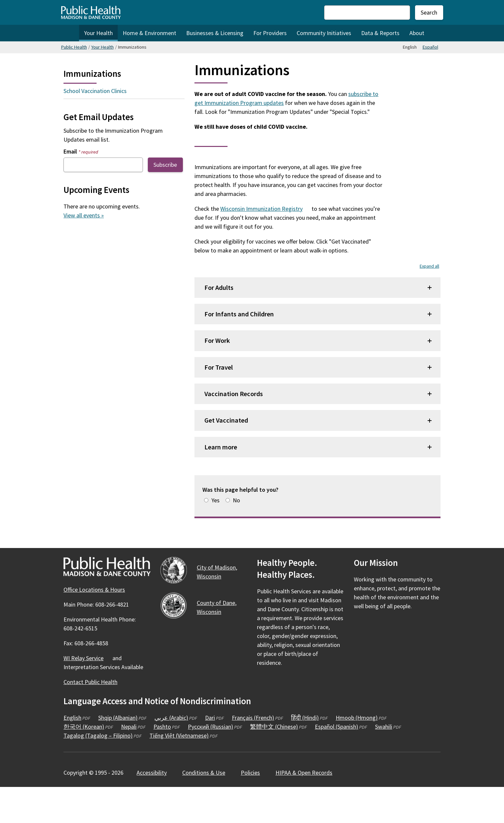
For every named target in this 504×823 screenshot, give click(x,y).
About (417, 33)
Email (81, 151)
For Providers (270, 33)
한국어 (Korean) (84, 762)
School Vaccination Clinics (95, 91)
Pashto (162, 762)
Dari (210, 753)
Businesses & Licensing (215, 33)
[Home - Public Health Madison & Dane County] (91, 12)
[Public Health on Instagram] (378, 661)
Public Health (74, 47)
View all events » (84, 215)
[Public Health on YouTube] (396, 661)
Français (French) (253, 753)
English (72, 753)
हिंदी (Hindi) (305, 753)
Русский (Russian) (210, 762)
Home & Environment (149, 33)
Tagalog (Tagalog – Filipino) (98, 771)
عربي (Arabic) (171, 753)
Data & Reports (380, 33)
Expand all (429, 302)
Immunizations (92, 73)
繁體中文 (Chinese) (274, 762)
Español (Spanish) (336, 762)
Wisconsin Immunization (265, 244)
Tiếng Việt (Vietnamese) (179, 771)
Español (430, 47)
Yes (215, 536)
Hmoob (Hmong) (357, 753)
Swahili (384, 762)
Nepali (129, 762)
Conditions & (208, 808)
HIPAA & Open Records (304, 808)
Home (70, 33)
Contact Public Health (90, 718)
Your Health (98, 33)
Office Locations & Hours (94, 625)
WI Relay (87, 694)
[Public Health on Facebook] (360, 661)
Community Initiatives (324, 33)
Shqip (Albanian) (118, 753)
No (236, 536)
